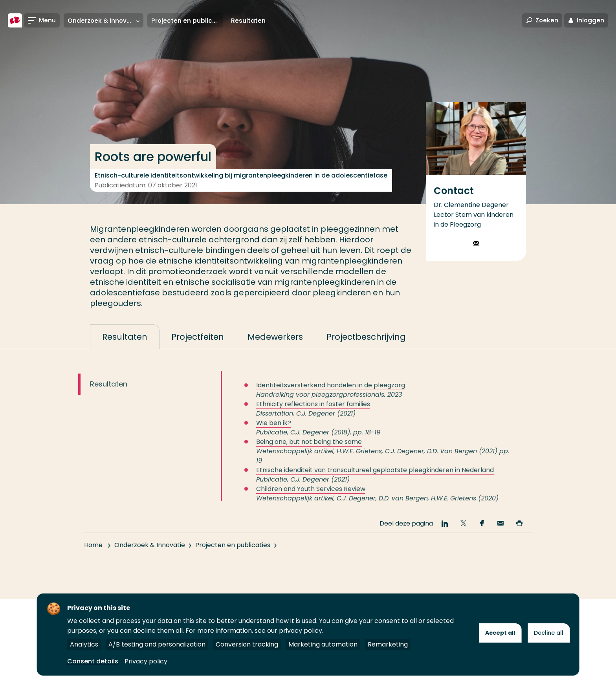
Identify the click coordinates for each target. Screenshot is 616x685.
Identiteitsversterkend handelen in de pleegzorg (331, 392)
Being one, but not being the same (309, 449)
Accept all (500, 633)
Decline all (549, 633)
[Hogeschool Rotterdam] (15, 20)
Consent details (93, 661)
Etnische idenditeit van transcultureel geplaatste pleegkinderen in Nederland (375, 477)
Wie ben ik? (274, 430)
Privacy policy (146, 661)
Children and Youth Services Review (311, 496)
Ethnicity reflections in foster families (313, 411)
